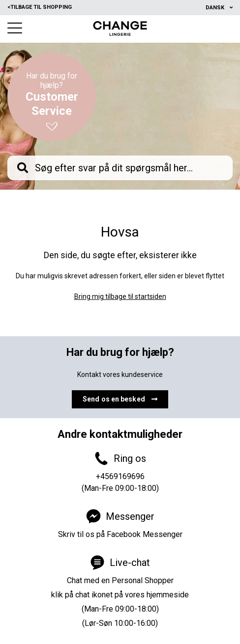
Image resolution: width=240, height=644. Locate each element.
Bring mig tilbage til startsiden (120, 296)
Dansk (216, 8)
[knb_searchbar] (120, 168)
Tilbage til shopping (40, 7)
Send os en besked (120, 399)
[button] (15, 28)
